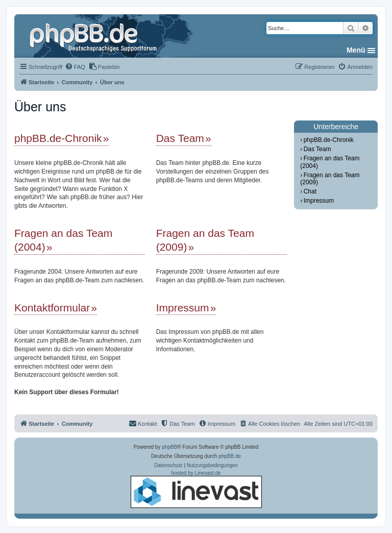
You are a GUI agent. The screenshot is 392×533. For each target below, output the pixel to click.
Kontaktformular (52, 308)
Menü (356, 50)
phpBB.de (230, 456)
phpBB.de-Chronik (58, 138)
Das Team (180, 138)
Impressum (183, 308)
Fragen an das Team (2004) (63, 240)
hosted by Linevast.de (196, 489)
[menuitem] (75, 67)
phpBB (169, 447)
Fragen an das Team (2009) (205, 240)
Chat (310, 191)
